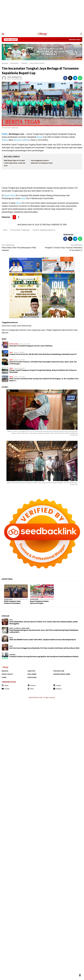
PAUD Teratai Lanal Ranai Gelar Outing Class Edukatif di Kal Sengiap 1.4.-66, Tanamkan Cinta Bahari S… (44, 380)
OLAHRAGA (17, 628)
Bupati (40, 137)
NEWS (4, 339)
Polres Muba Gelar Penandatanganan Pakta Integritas (21, 247)
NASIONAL (13, 655)
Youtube (6, 689)
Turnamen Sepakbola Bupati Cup (44, 230)
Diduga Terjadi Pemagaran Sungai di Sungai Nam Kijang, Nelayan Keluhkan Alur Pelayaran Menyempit (43, 371)
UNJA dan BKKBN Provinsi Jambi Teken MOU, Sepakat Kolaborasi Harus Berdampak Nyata (43, 640)
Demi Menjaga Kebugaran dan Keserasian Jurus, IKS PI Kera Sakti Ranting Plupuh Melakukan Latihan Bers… (44, 631)
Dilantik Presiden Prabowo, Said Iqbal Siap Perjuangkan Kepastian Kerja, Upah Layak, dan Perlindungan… (43, 363)
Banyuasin (18, 140)
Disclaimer (32, 674)
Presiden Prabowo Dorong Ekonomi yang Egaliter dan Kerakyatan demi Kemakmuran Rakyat (44, 657)
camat (5, 230)
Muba (26, 140)
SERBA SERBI (25, 628)
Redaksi (5, 671)
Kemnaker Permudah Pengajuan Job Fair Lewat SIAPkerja (31, 346)
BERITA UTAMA (14, 344)
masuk (14, 326)
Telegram (57, 689)
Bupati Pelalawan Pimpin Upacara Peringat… (39, 602)
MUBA (5, 134)
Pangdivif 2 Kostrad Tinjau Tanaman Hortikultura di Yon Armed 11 (63, 247)
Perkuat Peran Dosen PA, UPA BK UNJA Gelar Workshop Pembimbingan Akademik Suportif (43, 354)
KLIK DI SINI (40, 225)
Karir (4, 677)
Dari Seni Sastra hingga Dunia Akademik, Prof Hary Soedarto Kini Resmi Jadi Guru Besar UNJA (44, 648)
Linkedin (57, 685)
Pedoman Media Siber (62, 674)
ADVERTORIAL (8, 599)
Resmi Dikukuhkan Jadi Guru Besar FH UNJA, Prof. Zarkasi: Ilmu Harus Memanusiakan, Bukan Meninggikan (44, 623)
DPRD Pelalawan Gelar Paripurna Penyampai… (13, 602)
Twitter (5, 685)
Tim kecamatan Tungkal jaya (20, 230)
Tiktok (31, 689)
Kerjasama (32, 677)
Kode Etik (31, 671)
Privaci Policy (7, 674)
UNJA (11, 352)
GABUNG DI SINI (59, 225)
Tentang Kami (59, 671)
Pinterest (32, 685)
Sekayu (5, 140)
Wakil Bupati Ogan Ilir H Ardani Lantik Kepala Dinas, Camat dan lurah (15, 163)
